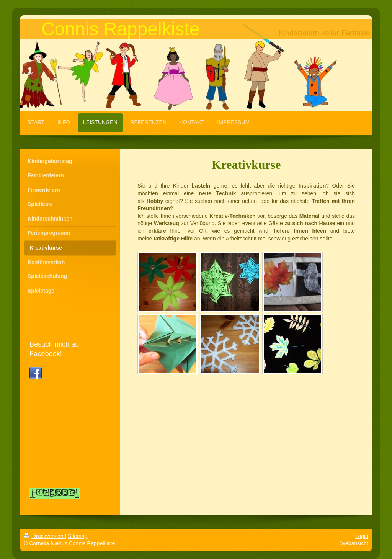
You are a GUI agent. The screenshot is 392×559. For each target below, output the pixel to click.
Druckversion (44, 536)
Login (362, 536)
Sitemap (78, 536)
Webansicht (354, 543)
